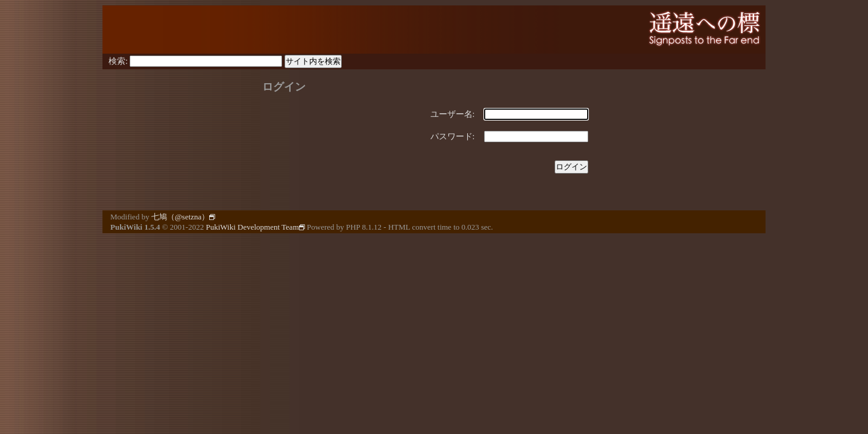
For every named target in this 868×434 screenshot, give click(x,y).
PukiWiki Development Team (255, 227)
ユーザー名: (453, 114)
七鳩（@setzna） (183, 217)
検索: (118, 61)
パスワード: (453, 137)
